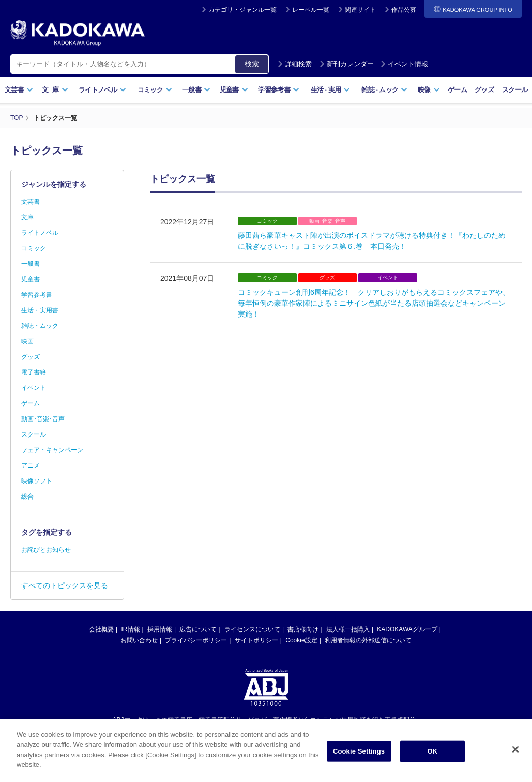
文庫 (27, 217)
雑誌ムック (384, 90)
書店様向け (303, 629)
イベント (34, 388)
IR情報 (131, 629)
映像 (429, 90)
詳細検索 (295, 64)
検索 (252, 64)
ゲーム (457, 90)
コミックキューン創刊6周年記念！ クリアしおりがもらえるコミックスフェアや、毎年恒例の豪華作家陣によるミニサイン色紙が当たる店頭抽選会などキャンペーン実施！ (374, 303)
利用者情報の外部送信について (368, 640)
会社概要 (101, 629)
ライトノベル (102, 90)
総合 (27, 497)
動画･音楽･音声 (43, 419)
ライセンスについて (252, 629)
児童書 (234, 90)
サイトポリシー (256, 640)
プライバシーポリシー (196, 640)
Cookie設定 (301, 640)
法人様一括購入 (348, 629)
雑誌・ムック (40, 326)
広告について (198, 629)
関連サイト (360, 10)
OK (433, 762)
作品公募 (404, 10)
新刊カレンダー (347, 64)
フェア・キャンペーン (52, 450)
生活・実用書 (40, 310)
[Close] (515, 761)
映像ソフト (37, 481)
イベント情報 (404, 64)
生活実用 (331, 90)
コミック (155, 90)
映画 (27, 341)
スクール (515, 90)
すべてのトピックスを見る (65, 585)
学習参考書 (279, 90)
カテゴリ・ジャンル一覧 (242, 10)
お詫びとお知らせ (46, 550)
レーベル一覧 (311, 10)
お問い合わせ (139, 640)
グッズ (484, 90)
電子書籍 (34, 372)
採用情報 (160, 629)
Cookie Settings (359, 762)
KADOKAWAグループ (407, 629)
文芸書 (19, 90)
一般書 (196, 90)
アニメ (31, 465)
